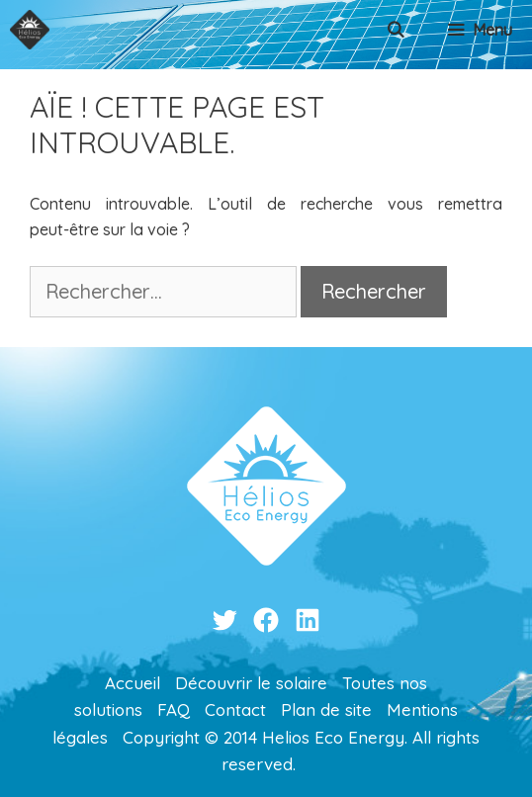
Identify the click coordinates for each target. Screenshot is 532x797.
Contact (235, 709)
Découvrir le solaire (251, 683)
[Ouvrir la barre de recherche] (396, 30)
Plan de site (326, 709)
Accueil (133, 683)
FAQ (174, 709)
